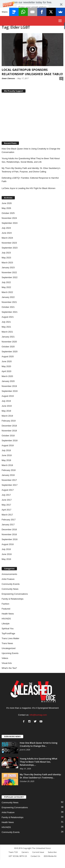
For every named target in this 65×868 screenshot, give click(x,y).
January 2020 (8, 381)
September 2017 (10, 485)
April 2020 (6, 371)
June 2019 (7, 406)
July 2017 (6, 495)
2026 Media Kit (50, 856)
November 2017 (9, 480)
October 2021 (8, 307)
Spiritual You (8, 629)
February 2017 (9, 520)
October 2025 (8, 213)
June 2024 (7, 233)
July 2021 (6, 322)
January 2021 (8, 337)
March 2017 (7, 515)
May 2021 (6, 327)
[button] (32, 8)
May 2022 (6, 287)
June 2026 (7, 203)
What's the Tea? (9, 668)
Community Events (11, 584)
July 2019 (6, 401)
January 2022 (8, 297)
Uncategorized (9, 648)
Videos (5, 658)
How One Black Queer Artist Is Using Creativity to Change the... (39, 744)
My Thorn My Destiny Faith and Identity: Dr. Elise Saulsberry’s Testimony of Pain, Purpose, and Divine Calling (31, 170)
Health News (8, 614)
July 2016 (6, 549)
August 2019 (8, 396)
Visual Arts (7, 663)
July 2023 (6, 253)
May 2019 (6, 411)
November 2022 (9, 272)
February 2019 (9, 421)
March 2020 (7, 376)
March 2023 (7, 263)
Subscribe (52, 852)
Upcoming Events (10, 653)
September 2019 (10, 391)
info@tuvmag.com (38, 715)
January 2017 (8, 525)
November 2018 (9, 431)
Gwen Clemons (8, 78)
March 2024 (7, 238)
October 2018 (8, 436)
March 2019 (7, 416)
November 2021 (9, 302)
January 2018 (8, 475)
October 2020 (8, 347)
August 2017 (8, 490)
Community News (10, 589)
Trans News (7, 643)
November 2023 (9, 243)
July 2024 (6, 228)
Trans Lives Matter (10, 638)
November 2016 (9, 534)
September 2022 (10, 277)
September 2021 (10, 312)
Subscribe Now (33, 13)
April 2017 (6, 510)
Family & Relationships (13, 599)
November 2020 (9, 342)
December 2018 (9, 426)
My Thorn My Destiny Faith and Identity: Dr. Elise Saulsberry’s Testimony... (40, 776)
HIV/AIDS (6, 619)
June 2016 (7, 554)
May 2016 (6, 559)
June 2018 (7, 455)
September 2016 (10, 539)
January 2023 (8, 268)
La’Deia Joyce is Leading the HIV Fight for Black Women (28, 188)
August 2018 (8, 445)
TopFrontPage (8, 633)
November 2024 (9, 218)
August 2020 (8, 356)
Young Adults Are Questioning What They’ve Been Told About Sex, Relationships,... (39, 762)
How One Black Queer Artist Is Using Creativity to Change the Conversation (31, 150)
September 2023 (10, 248)
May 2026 (6, 208)
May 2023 (6, 258)
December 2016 (9, 529)
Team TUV (13, 852)
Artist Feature (8, 579)
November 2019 (9, 386)
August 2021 (8, 317)
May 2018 (6, 460)
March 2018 (7, 465)
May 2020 (6, 366)
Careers (25, 852)
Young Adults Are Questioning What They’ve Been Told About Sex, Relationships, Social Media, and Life (31, 160)
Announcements (9, 574)
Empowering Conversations (15, 594)
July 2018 (6, 450)
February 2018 (9, 470)
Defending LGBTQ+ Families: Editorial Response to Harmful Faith (30, 180)
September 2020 (10, 352)
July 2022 (6, 282)
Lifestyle (6, 624)
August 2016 (8, 544)
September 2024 (10, 223)
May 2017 (6, 505)
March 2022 (7, 292)
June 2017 (7, 500)
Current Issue (38, 852)
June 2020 (7, 361)
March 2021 (7, 332)
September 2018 (10, 441)
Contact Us (35, 856)
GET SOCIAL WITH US (18, 856)
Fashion (5, 604)
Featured (6, 609)
